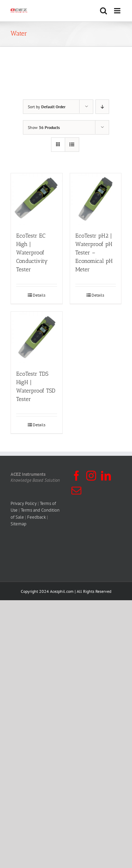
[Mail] (76, 491)
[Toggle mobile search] (103, 11)
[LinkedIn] (106, 476)
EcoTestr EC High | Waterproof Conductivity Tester (32, 252)
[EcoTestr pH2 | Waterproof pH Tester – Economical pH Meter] (96, 199)
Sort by (47, 107)
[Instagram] (91, 476)
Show (44, 127)
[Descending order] (102, 107)
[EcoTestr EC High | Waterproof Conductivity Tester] (37, 199)
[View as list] (72, 145)
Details (39, 295)
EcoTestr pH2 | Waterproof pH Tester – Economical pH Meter (94, 252)
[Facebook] (76, 476)
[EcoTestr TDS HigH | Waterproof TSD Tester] (37, 337)
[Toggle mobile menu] (118, 11)
